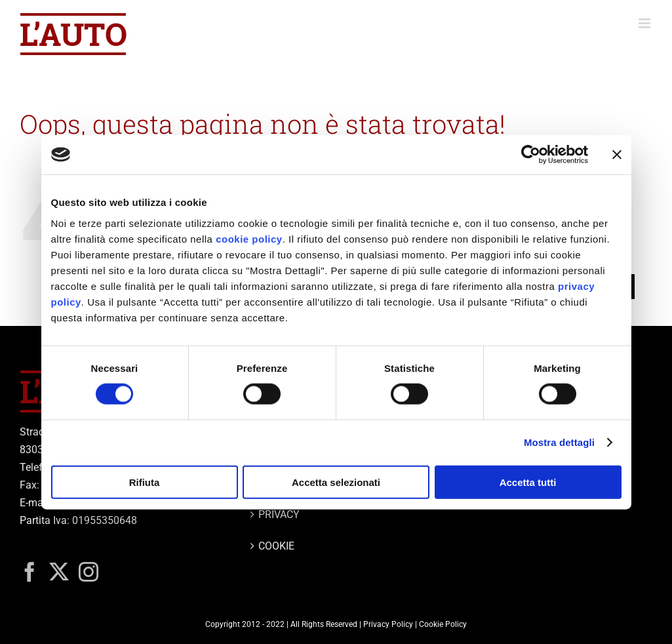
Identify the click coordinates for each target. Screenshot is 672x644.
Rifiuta (145, 482)
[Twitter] (59, 572)
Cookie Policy (443, 624)
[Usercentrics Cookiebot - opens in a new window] (531, 155)
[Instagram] (89, 572)
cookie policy (249, 238)
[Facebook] (30, 572)
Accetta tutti (528, 482)
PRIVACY (279, 514)
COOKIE (276, 546)
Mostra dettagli (559, 442)
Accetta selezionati (336, 482)
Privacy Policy (388, 624)
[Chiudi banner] (617, 155)
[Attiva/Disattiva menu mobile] (645, 23)
